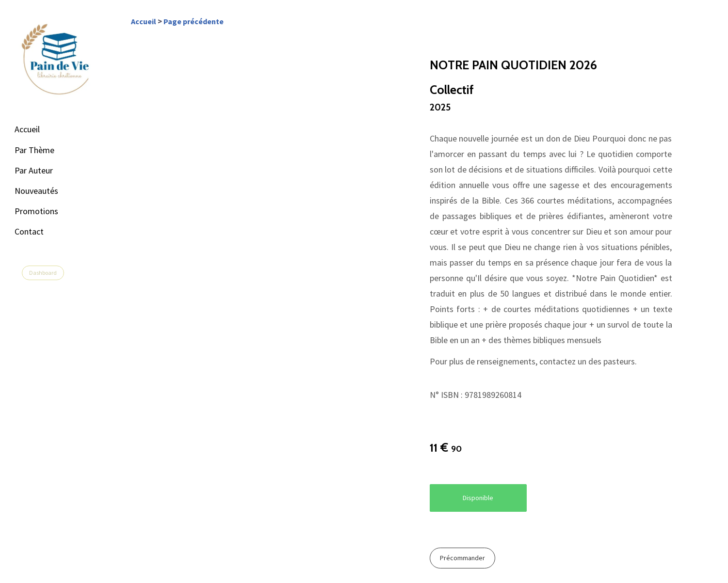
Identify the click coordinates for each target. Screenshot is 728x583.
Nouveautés (36, 191)
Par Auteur (34, 170)
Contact (29, 231)
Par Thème (34, 150)
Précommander (462, 558)
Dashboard (43, 273)
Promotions (36, 211)
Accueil (27, 129)
